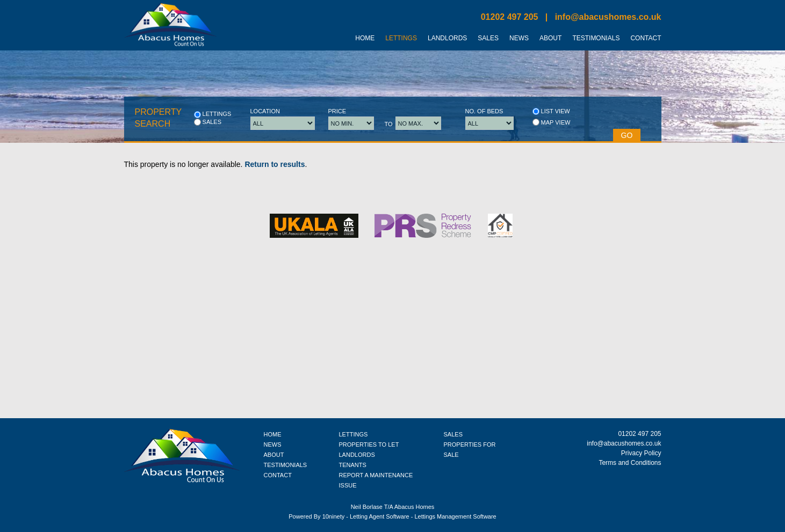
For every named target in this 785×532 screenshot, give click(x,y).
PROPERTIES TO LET (369, 444)
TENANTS (353, 465)
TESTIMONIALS (286, 465)
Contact (646, 38)
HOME (273, 434)
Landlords (447, 38)
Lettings (401, 38)
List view (551, 111)
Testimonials (596, 38)
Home (365, 38)
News (519, 38)
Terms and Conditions (630, 463)
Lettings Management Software (455, 516)
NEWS (273, 444)
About (550, 38)
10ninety (334, 516)
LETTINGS (354, 434)
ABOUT (274, 455)
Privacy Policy (641, 453)
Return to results (275, 164)
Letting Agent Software (380, 516)
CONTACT (278, 475)
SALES (453, 434)
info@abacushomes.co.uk (608, 17)
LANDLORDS (357, 455)
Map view (552, 122)
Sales (488, 38)
